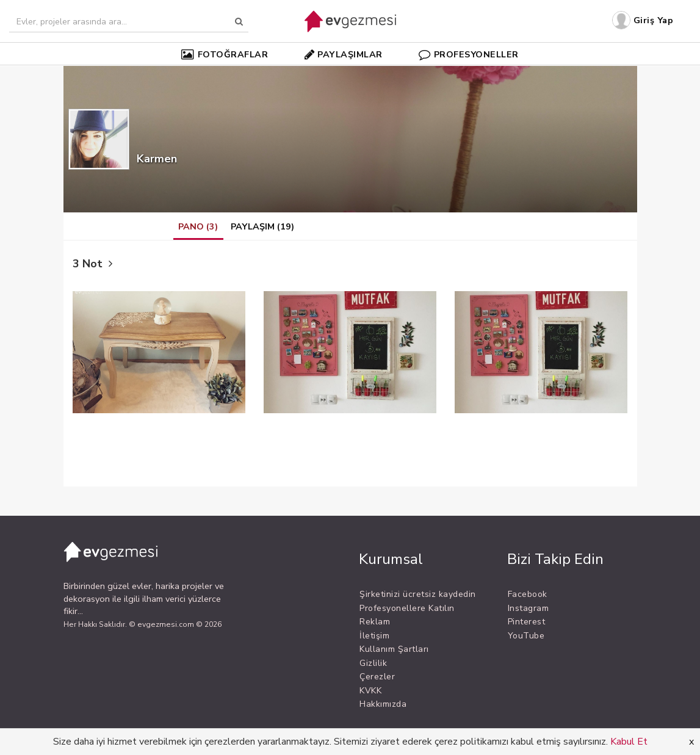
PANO (198, 226)
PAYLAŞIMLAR (344, 54)
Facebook (528, 594)
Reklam (375, 622)
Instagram (529, 608)
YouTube (526, 636)
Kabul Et (629, 742)
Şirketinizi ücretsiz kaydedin (418, 594)
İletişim (374, 636)
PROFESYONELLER (469, 54)
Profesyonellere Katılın (407, 608)
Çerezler (377, 677)
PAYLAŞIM (262, 226)
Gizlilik (373, 663)
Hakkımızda (383, 704)
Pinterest (527, 622)
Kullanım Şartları (394, 649)
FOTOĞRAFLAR (225, 54)
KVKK (370, 691)
